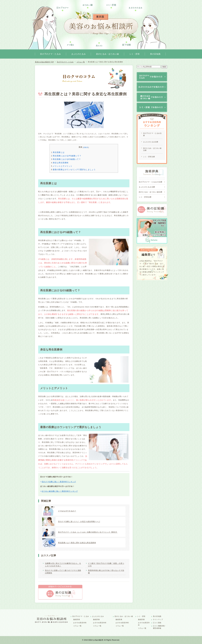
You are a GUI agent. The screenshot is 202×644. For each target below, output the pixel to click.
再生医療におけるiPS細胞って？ (66, 156)
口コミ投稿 (157, 623)
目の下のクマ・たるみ (50, 54)
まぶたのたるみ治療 (151, 142)
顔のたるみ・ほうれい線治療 (152, 149)
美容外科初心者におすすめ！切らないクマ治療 (106, 572)
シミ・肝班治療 (149, 157)
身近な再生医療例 (60, 163)
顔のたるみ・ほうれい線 (108, 54)
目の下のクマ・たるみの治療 (151, 182)
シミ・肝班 (135, 54)
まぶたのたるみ (79, 54)
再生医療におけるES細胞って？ (66, 159)
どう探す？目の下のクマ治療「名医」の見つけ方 (106, 565)
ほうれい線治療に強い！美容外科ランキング (60, 491)
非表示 (86, 147)
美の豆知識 (155, 54)
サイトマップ (158, 620)
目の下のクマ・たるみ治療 (152, 134)
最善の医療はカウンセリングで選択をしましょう (73, 170)
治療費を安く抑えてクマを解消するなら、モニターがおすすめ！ (63, 565)
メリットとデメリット (62, 166)
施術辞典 (77, 620)
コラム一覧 (77, 626)
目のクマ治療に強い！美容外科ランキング (59, 482)
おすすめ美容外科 (80, 623)
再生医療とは (58, 152)
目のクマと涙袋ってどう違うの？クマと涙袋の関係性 (63, 572)
